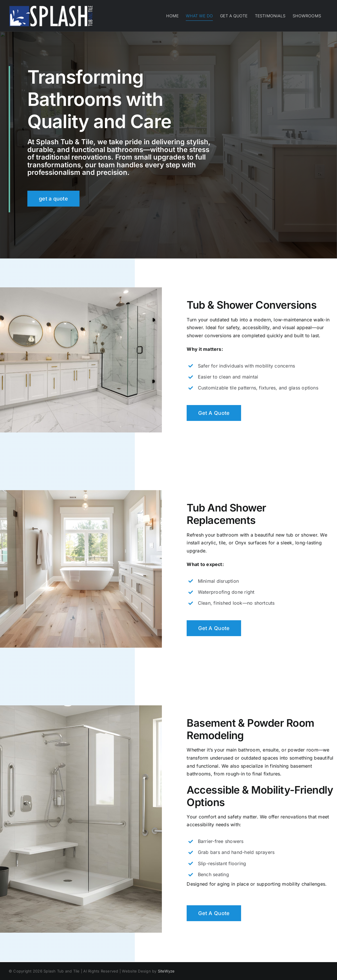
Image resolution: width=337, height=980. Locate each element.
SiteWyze (166, 971)
